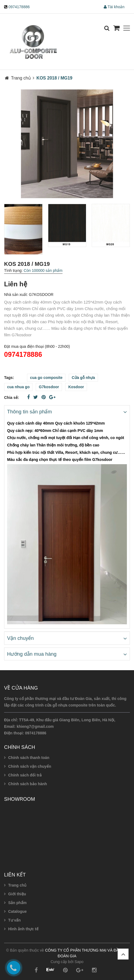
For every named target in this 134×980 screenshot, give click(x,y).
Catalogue (17, 911)
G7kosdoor (49, 387)
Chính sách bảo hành (28, 784)
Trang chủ (17, 885)
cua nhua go (18, 387)
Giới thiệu (17, 894)
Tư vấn (14, 920)
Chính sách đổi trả (25, 775)
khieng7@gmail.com (35, 726)
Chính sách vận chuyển (30, 766)
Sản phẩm (17, 903)
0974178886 (19, 7)
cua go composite (46, 378)
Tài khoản (114, 7)
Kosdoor (76, 387)
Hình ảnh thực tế (23, 929)
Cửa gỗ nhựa (83, 378)
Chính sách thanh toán (29, 758)
